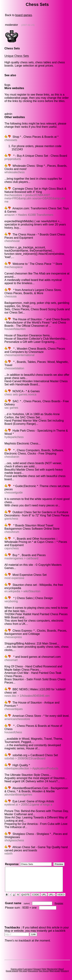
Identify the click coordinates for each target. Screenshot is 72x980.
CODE (35, 893)
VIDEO (61, 893)
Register (59, 902)
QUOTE (25, 893)
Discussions (34, 969)
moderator (11, 25)
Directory (65, 969)
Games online (17, 967)
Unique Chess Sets (16, 56)
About (62, 967)
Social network (13, 969)
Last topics (29, 967)
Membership (53, 967)
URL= (52, 893)
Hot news (24, 969)
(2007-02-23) (28, 25)
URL (44, 893)
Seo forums (44, 969)
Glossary (38, 967)
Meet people (55, 969)
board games (23, 15)
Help (45, 967)
